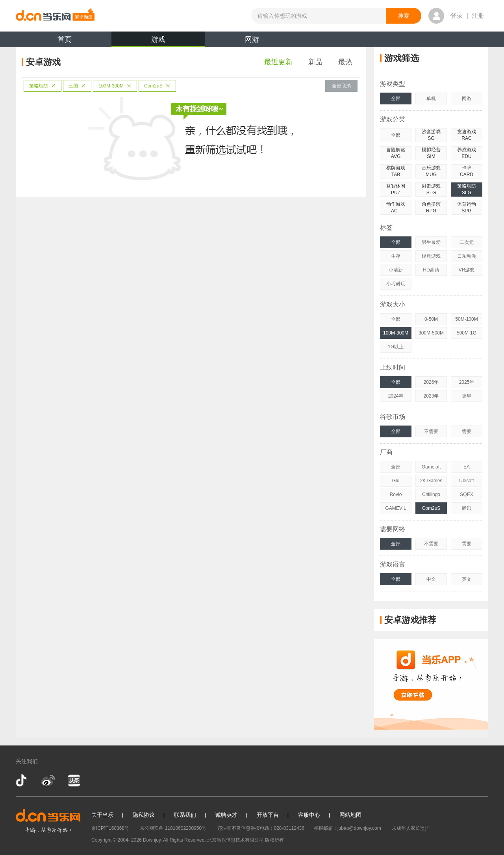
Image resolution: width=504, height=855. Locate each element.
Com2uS (157, 86)
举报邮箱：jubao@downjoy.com (347, 828)
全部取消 (341, 86)
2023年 (431, 396)
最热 (345, 62)
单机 (431, 99)
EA (467, 467)
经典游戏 (431, 256)
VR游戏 (467, 270)
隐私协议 (144, 815)
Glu (396, 481)
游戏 (158, 41)
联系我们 (185, 815)
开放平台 (268, 815)
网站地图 (350, 815)
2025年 (467, 382)
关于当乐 (102, 815)
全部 (396, 99)
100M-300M (115, 86)
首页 (65, 39)
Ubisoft (466, 481)
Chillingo (431, 494)
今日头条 (74, 781)
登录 (456, 16)
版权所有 (274, 840)
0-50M (431, 319)
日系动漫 (467, 256)
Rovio (396, 494)
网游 (252, 39)
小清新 (396, 270)
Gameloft (431, 467)
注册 (478, 16)
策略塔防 (43, 86)
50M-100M (466, 319)
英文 (467, 579)
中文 (431, 579)
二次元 (467, 242)
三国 (77, 86)
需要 (467, 431)
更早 (467, 396)
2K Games (431, 481)
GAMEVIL (396, 508)
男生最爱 (431, 242)
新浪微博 (48, 781)
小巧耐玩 (396, 284)
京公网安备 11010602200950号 (173, 828)
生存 (396, 256)
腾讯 (467, 508)
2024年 (396, 396)
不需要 (431, 431)
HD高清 (431, 270)
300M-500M (431, 333)
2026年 (431, 382)
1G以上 (396, 347)
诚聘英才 (226, 815)
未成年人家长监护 (411, 828)
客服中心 (309, 815)
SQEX (466, 494)
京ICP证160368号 (110, 828)
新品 (315, 62)
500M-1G (467, 333)
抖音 (22, 781)
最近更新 (278, 62)
